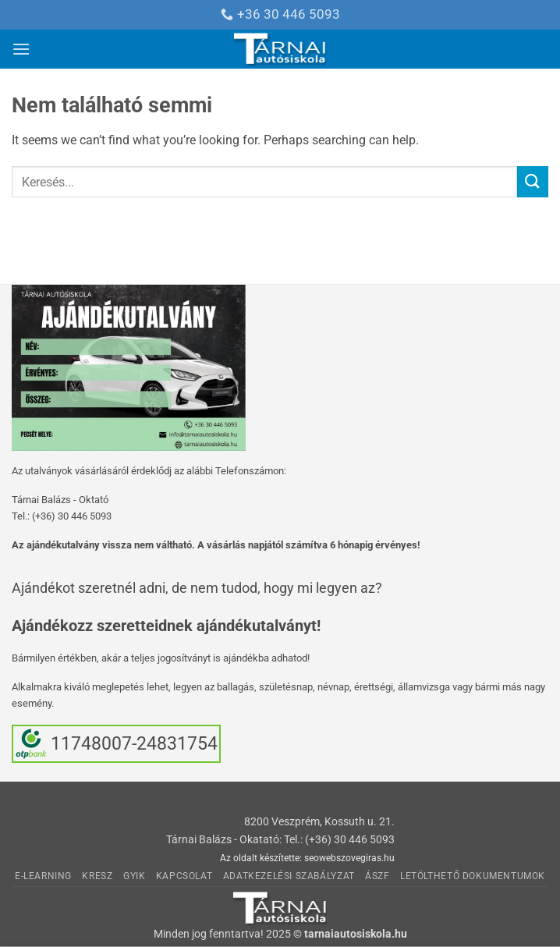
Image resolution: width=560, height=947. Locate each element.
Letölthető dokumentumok (473, 876)
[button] (21, 49)
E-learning (43, 876)
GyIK (134, 876)
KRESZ (97, 876)
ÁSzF (377, 876)
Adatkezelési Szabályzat (289, 876)
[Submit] (533, 181)
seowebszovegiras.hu (349, 858)
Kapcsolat (184, 876)
